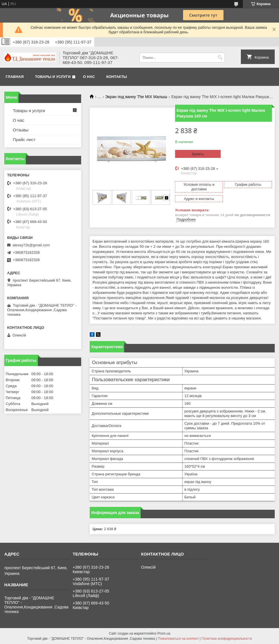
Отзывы (21, 130)
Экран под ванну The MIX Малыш (136, 97)
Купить (198, 154)
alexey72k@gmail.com (31, 245)
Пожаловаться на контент (178, 639)
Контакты (117, 77)
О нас (89, 77)
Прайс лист (24, 140)
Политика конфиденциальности (227, 639)
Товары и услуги (53, 77)
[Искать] (220, 58)
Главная (15, 77)
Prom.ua (164, 633)
